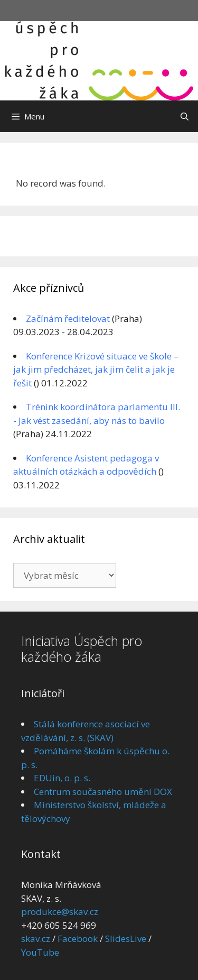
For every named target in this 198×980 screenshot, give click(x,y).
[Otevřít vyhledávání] (185, 116)
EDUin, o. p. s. (62, 778)
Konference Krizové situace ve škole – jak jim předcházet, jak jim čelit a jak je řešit (96, 369)
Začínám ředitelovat (68, 318)
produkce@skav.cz (60, 912)
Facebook (78, 939)
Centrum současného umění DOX (103, 792)
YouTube (40, 952)
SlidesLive (126, 939)
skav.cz (36, 939)
